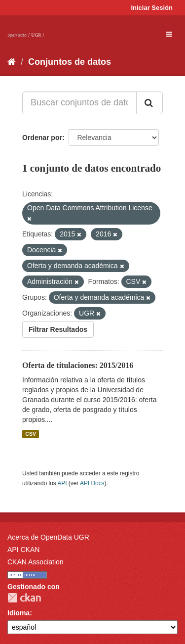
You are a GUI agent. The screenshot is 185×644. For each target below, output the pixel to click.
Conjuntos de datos (70, 62)
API (62, 483)
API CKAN (23, 550)
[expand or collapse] (169, 34)
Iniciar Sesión (152, 8)
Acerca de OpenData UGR (48, 537)
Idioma (18, 613)
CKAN (24, 598)
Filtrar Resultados (58, 329)
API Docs (92, 483)
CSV (31, 434)
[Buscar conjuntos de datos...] (79, 103)
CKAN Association (36, 562)
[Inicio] (12, 62)
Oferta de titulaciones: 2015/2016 (78, 365)
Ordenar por (42, 138)
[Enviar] (149, 103)
